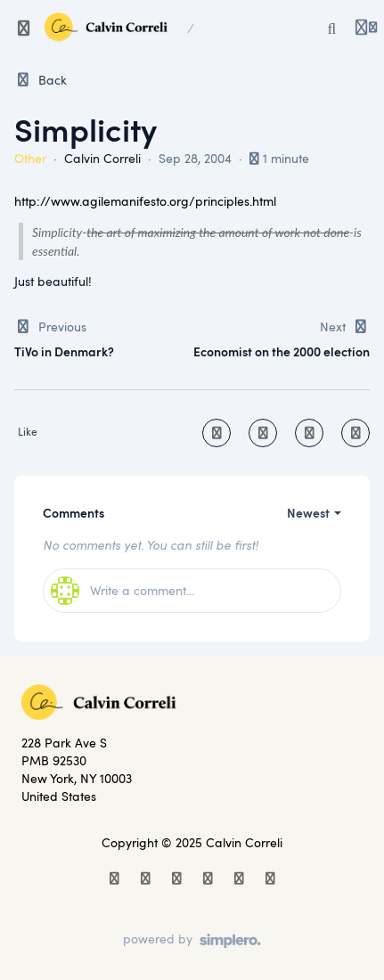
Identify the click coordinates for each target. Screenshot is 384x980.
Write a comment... (123, 591)
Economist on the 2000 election (282, 351)
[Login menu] (366, 29)
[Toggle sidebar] (24, 29)
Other (30, 158)
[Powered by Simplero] (192, 941)
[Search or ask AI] (332, 29)
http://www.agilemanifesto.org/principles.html (145, 201)
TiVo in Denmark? (64, 351)
